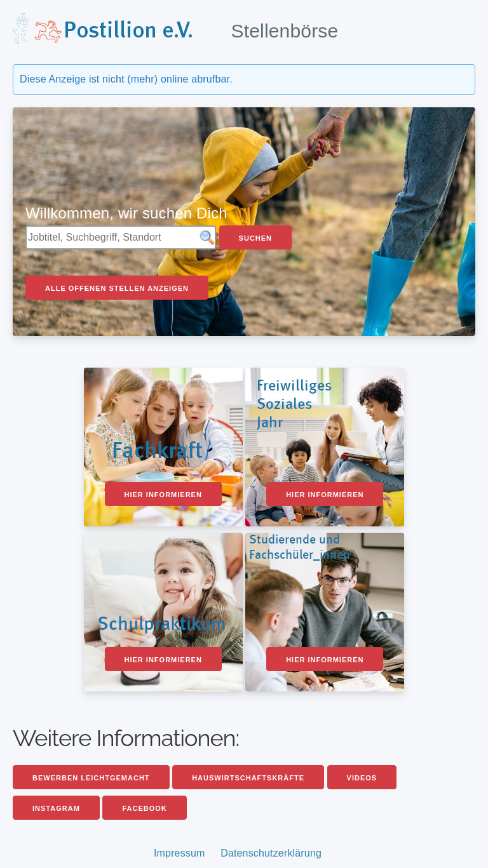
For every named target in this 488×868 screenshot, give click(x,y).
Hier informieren (163, 495)
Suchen (255, 238)
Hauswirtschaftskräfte (248, 778)
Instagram (56, 808)
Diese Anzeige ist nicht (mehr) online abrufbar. (126, 79)
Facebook (144, 808)
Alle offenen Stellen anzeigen (117, 288)
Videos (362, 778)
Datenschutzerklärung (271, 853)
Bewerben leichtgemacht (91, 778)
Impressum (180, 853)
